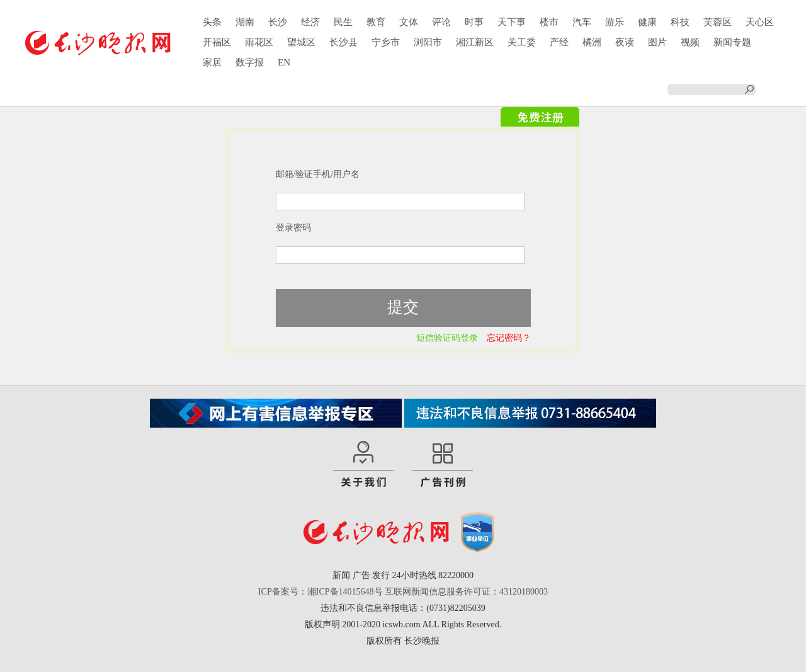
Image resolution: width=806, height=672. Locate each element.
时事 (474, 22)
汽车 (582, 22)
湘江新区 (475, 42)
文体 (409, 22)
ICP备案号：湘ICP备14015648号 (321, 592)
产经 (559, 42)
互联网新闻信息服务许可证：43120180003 (466, 592)
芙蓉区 (718, 22)
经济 (310, 22)
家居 (212, 62)
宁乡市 (386, 42)
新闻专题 (732, 42)
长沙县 (343, 42)
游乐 (615, 22)
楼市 (549, 22)
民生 (343, 22)
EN (284, 62)
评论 (441, 22)
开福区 (217, 42)
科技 (680, 22)
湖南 (245, 22)
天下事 (512, 22)
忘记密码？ (509, 338)
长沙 (278, 22)
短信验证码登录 (447, 338)
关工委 (522, 42)
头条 (212, 22)
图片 (657, 42)
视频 (690, 42)
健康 (647, 22)
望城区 (301, 42)
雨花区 (259, 42)
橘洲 (592, 42)
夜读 (625, 42)
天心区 (760, 22)
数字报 (250, 62)
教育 (376, 22)
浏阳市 (428, 42)
